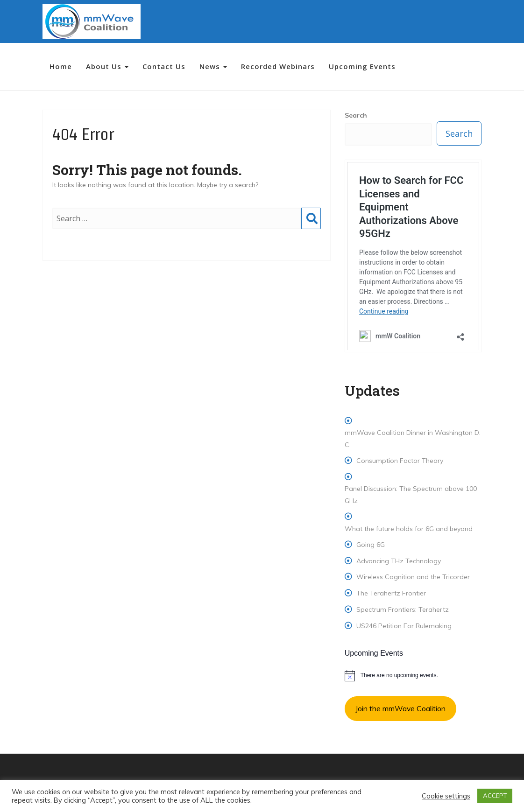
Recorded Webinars (278, 66)
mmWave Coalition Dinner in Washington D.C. (413, 438)
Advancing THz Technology (399, 561)
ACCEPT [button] (495, 796)
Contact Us (164, 66)
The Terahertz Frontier (391, 593)
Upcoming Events (362, 66)
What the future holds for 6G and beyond (409, 529)
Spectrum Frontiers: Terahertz (403, 609)
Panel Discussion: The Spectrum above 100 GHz (411, 494)
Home (61, 66)
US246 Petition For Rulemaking (404, 626)
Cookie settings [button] (446, 796)
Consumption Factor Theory (400, 461)
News (213, 66)
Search (311, 228)
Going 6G (371, 545)
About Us (107, 66)
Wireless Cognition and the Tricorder (413, 577)
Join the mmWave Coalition (400, 708)
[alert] (413, 676)
